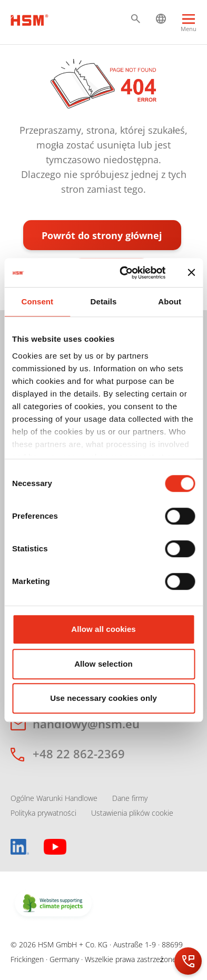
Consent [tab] (37, 301)
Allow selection (103, 664)
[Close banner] (191, 273)
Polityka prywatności (43, 813)
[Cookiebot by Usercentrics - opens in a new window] (124, 273)
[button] (136, 19)
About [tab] (170, 301)
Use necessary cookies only (103, 698)
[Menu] (189, 24)
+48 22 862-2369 (79, 754)
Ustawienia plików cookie (132, 813)
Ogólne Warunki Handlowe (54, 798)
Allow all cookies (103, 629)
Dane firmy (130, 798)
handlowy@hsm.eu (86, 724)
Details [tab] (104, 301)
